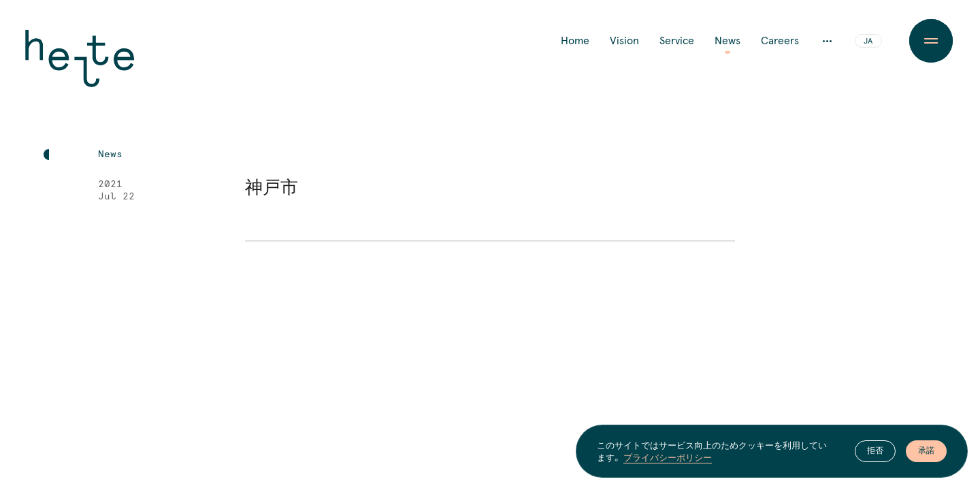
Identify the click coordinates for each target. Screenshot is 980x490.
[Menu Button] (931, 41)
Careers (780, 41)
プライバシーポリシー (668, 457)
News (728, 41)
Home (575, 41)
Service (677, 41)
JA (868, 42)
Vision (624, 41)
